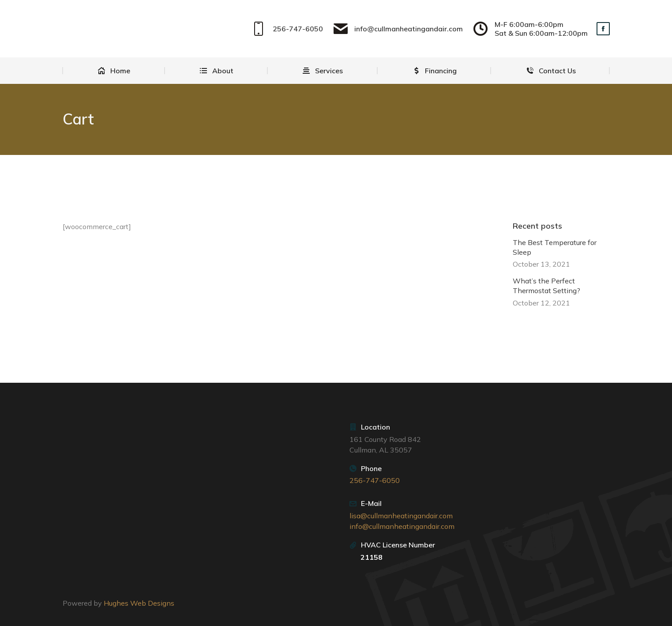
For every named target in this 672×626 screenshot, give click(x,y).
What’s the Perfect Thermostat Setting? (546, 286)
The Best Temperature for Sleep (555, 247)
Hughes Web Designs (139, 603)
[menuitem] (114, 71)
